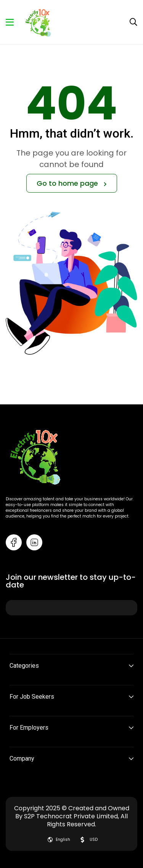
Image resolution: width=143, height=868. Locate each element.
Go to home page (72, 183)
